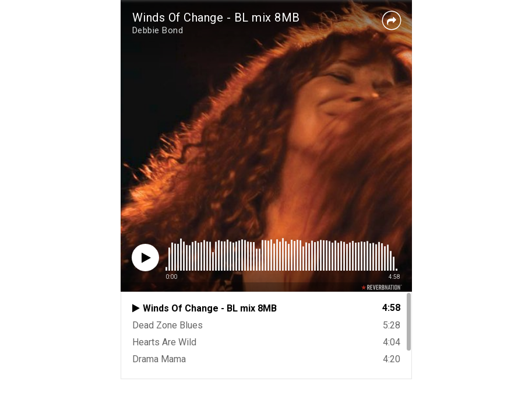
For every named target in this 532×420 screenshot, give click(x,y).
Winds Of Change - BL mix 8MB (216, 17)
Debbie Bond (158, 30)
